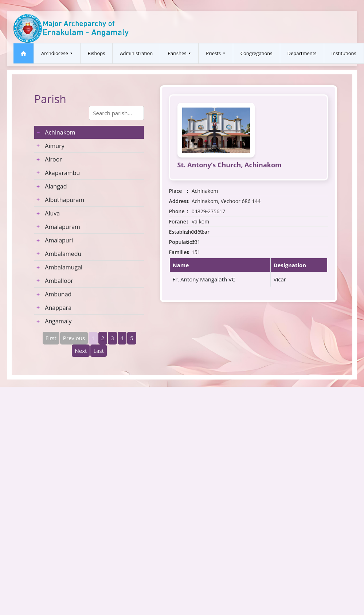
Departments (302, 53)
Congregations (257, 53)
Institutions (344, 53)
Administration (136, 53)
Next (81, 351)
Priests (213, 53)
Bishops (97, 53)
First (51, 338)
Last (99, 351)
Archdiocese (55, 53)
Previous (74, 338)
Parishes (177, 53)
